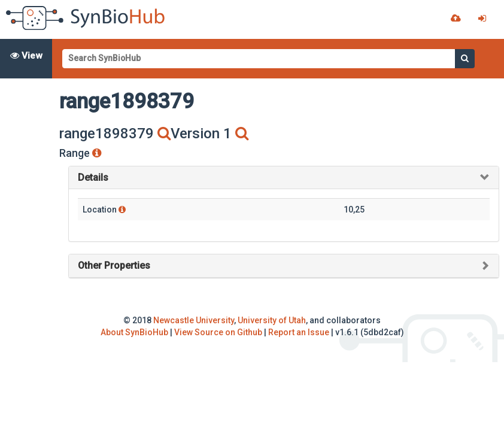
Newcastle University (194, 320)
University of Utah (272, 320)
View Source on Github (218, 332)
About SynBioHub (134, 332)
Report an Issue (299, 332)
